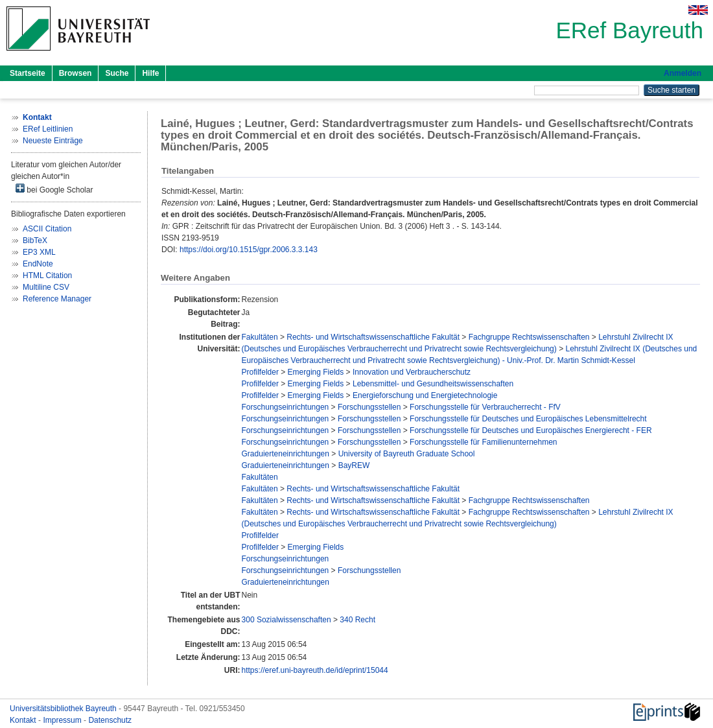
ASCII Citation (47, 229)
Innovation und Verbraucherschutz (412, 372)
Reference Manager (57, 299)
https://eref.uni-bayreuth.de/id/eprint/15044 (315, 670)
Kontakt (24, 720)
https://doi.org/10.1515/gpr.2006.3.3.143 (249, 250)
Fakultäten (260, 337)
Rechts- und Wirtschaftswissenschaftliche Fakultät (373, 337)
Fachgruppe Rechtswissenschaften (529, 337)
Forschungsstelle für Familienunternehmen (483, 442)
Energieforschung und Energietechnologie (425, 395)
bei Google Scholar (54, 189)
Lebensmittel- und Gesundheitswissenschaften (433, 384)
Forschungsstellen (369, 407)
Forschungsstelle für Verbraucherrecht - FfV (485, 407)
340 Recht (357, 620)
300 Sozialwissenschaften (286, 620)
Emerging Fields (316, 372)
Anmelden (683, 73)
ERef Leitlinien (48, 129)
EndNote (38, 264)
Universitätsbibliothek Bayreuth (64, 709)
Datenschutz (110, 720)
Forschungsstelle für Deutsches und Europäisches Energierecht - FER (531, 430)
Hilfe (150, 73)
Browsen (76, 73)
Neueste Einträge (53, 141)
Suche (117, 73)
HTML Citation (47, 276)
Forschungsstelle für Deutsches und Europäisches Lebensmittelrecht (528, 419)
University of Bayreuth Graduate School (407, 454)
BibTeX (35, 241)
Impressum (63, 720)
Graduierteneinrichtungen (286, 454)
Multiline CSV (46, 287)
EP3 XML (39, 252)
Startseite (28, 73)
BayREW (354, 465)
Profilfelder (260, 372)
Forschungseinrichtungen (286, 407)
